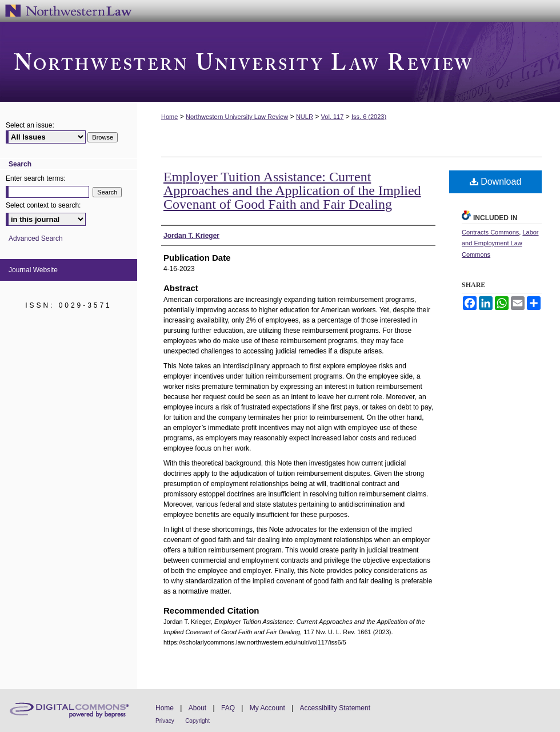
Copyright (197, 721)
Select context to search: (43, 205)
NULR (305, 117)
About (197, 708)
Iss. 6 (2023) (369, 117)
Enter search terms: (36, 178)
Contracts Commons (490, 232)
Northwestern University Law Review (280, 62)
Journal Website (33, 270)
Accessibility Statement (335, 708)
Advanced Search (36, 238)
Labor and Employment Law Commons (500, 244)
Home (169, 117)
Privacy (165, 721)
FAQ (228, 708)
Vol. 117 (333, 117)
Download (496, 182)
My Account (267, 708)
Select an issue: (30, 125)
